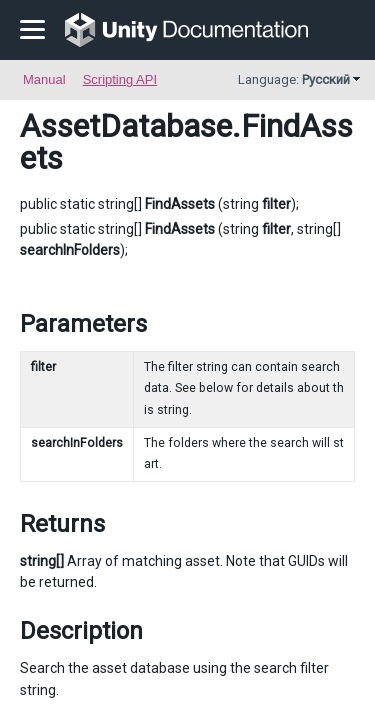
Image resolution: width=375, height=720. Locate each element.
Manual (44, 79)
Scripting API (120, 79)
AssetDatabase (126, 126)
